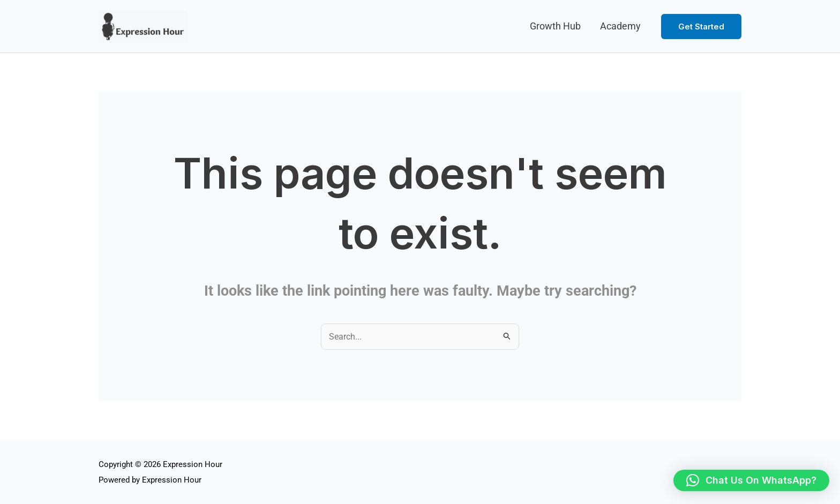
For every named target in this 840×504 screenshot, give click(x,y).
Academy (620, 26)
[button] (701, 27)
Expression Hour (172, 480)
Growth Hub (555, 26)
